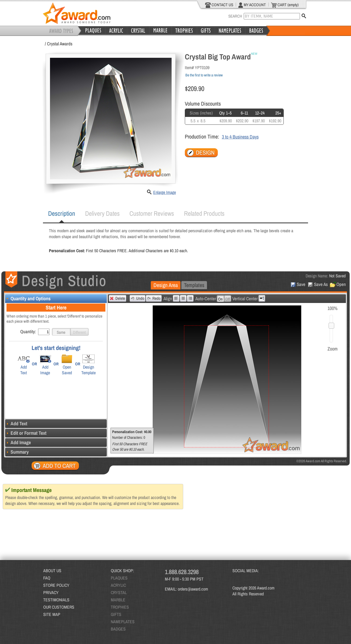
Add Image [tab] (18, 442)
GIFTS (116, 614)
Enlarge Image (165, 192)
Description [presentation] (62, 213)
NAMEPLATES (123, 622)
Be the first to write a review (204, 75)
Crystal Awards (60, 44)
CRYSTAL (119, 592)
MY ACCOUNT (252, 5)
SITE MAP (52, 614)
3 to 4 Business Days (240, 137)
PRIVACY (51, 592)
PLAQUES (119, 578)
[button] (61, 332)
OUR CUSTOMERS (59, 607)
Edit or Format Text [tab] (26, 433)
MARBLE (118, 600)
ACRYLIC (118, 585)
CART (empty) (285, 5)
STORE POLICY (56, 585)
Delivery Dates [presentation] (102, 213)
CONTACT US (219, 5)
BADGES (118, 629)
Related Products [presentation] (204, 213)
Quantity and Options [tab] (28, 299)
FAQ (47, 578)
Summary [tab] (17, 452)
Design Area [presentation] (166, 285)
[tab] (62, 214)
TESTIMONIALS (56, 600)
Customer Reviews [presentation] (152, 213)
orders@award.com (193, 589)
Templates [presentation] (194, 285)
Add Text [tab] (16, 424)
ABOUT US (52, 571)
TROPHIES (120, 607)
